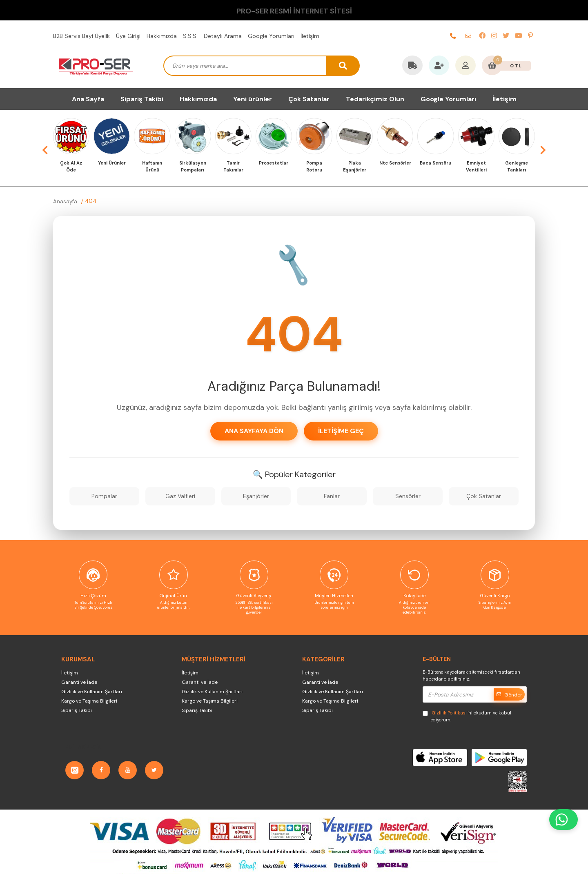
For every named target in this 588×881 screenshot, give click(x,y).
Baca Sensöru (435, 163)
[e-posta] (468, 36)
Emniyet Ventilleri (476, 166)
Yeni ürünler (253, 99)
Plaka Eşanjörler (355, 166)
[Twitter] (154, 770)
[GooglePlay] (499, 758)
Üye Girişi (128, 36)
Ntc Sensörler (395, 163)
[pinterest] (530, 36)
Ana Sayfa (88, 99)
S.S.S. (190, 36)
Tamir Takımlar (233, 166)
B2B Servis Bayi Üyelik (81, 36)
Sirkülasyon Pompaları (193, 166)
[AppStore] (440, 758)
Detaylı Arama (223, 36)
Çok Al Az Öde (71, 166)
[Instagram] (75, 770)
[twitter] (506, 36)
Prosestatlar (274, 163)
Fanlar (332, 496)
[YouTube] (128, 770)
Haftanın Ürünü (152, 166)
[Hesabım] (465, 66)
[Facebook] (101, 770)
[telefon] (453, 36)
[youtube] (519, 36)
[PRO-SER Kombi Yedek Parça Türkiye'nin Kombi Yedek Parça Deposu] (96, 66)
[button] (45, 150)
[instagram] (494, 36)
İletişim (310, 36)
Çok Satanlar (309, 99)
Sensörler (408, 496)
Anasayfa (65, 201)
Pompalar (104, 496)
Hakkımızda (162, 36)
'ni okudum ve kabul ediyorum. (467, 716)
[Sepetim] (492, 66)
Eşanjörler (256, 496)
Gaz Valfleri (180, 496)
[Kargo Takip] (412, 66)
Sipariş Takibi (142, 99)
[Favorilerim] (439, 66)
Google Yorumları (271, 36)
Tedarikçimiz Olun (375, 99)
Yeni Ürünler (112, 163)
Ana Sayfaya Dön (254, 431)
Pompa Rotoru (314, 166)
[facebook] (482, 36)
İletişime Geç (341, 431)
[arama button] (343, 66)
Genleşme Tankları (517, 166)
